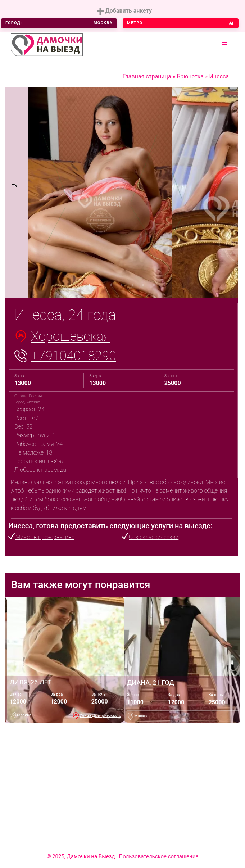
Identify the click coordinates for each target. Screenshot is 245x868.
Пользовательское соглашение (159, 856)
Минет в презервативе (45, 537)
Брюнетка (190, 76)
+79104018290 (74, 356)
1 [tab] (89, 285)
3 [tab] (111, 285)
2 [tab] (100, 285)
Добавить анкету (124, 11)
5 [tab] (132, 285)
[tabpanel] (17, 192)
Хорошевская (71, 336)
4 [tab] (122, 285)
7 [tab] (154, 285)
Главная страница (147, 76)
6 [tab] (143, 285)
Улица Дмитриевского (100, 716)
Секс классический (154, 537)
